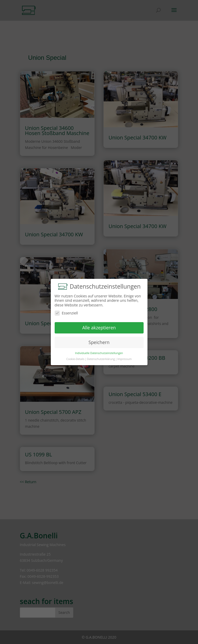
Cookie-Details (75, 359)
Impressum (124, 359)
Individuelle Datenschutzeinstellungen (99, 353)
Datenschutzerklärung (101, 359)
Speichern (99, 342)
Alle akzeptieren (99, 328)
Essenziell (66, 313)
